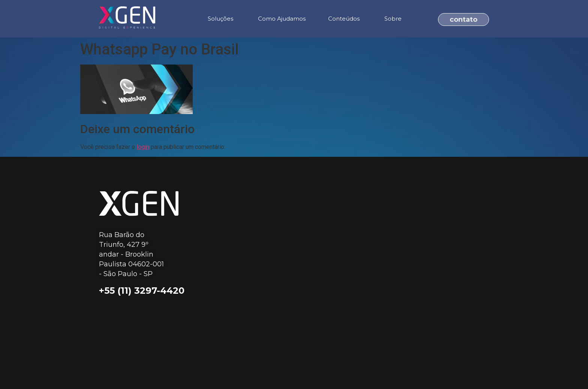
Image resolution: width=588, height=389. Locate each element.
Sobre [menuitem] (393, 19)
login (143, 147)
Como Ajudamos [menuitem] (282, 19)
